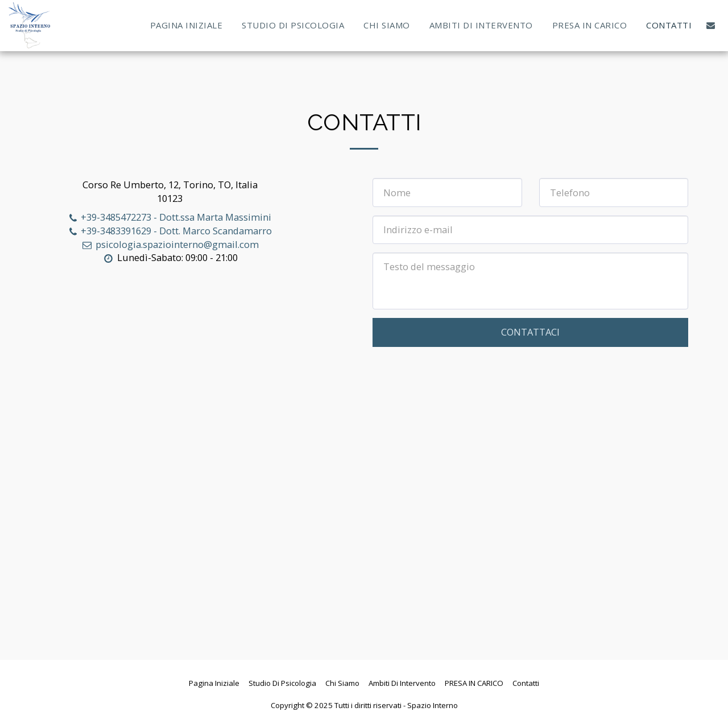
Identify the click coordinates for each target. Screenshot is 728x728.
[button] (711, 25)
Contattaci (530, 332)
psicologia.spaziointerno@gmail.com (170, 244)
